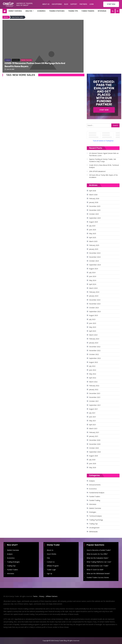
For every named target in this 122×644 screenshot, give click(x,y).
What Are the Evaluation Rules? (98, 558)
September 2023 (95, 311)
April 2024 (93, 284)
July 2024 (92, 272)
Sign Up (49, 573)
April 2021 (93, 425)
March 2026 (93, 195)
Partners (83, 4)
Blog (66, 4)
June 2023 (93, 323)
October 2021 (94, 401)
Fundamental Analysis (97, 493)
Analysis (29, 11)
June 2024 (93, 276)
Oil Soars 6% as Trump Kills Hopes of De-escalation (104, 176)
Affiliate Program (53, 566)
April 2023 (93, 331)
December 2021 (95, 393)
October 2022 (94, 354)
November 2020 (95, 444)
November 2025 (95, 210)
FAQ (48, 558)
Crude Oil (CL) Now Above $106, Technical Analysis (104, 166)
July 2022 (92, 366)
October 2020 (94, 448)
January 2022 (94, 389)
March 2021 (93, 428)
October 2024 (94, 261)
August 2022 (94, 362)
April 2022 (93, 378)
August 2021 (94, 409)
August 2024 (94, 269)
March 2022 (93, 382)
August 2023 (94, 315)
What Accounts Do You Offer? (97, 554)
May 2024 (93, 280)
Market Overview (15, 11)
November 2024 (95, 257)
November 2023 (95, 304)
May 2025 (93, 234)
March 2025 (93, 241)
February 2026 (94, 198)
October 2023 (94, 308)
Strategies (93, 512)
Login (92, 4)
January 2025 (94, 249)
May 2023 (93, 327)
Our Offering (57, 4)
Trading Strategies (57, 11)
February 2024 (94, 292)
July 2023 (92, 319)
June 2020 (93, 464)
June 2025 (93, 230)
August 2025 (94, 222)
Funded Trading (95, 500)
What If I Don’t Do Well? (95, 570)
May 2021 (93, 421)
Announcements (95, 485)
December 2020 (95, 440)
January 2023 (94, 343)
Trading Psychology (96, 520)
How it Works (52, 554)
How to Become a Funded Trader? (99, 550)
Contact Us (51, 562)
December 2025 (95, 206)
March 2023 (93, 335)
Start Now (104, 110)
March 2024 (93, 288)
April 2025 (93, 237)
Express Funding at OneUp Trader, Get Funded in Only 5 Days (103, 160)
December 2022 (95, 347)
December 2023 (95, 300)
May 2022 (93, 374)
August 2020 (94, 456)
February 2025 (94, 245)
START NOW (111, 4)
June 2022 (93, 370)
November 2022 (95, 350)
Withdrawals (93, 532)
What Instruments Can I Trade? (98, 566)
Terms (35, 596)
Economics (41, 11)
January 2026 (94, 202)
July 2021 (92, 413)
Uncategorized (94, 528)
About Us (46, 4)
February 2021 (94, 432)
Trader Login (51, 570)
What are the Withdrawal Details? (98, 573)
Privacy (42, 596)
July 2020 (92, 460)
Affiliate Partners (52, 596)
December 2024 (95, 253)
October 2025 (94, 214)
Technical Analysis (95, 516)
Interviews (102, 11)
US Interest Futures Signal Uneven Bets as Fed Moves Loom (104, 154)
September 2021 (95, 405)
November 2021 (95, 397)
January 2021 (94, 436)
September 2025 (95, 218)
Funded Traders (88, 11)
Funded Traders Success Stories (98, 577)
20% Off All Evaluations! (97, 171)
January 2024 (94, 296)
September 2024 (95, 265)
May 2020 (93, 467)
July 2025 (92, 226)
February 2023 (94, 339)
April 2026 (93, 191)
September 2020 (95, 452)
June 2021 (93, 417)
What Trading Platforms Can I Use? (99, 562)
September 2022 (95, 358)
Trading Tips (73, 11)
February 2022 (94, 386)
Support (74, 4)
